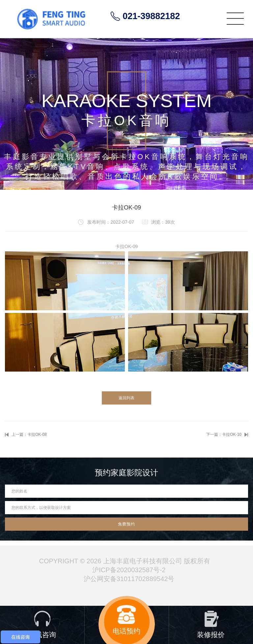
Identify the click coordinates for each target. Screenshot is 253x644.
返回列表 (126, 398)
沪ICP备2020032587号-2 (129, 570)
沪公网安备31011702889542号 (129, 579)
